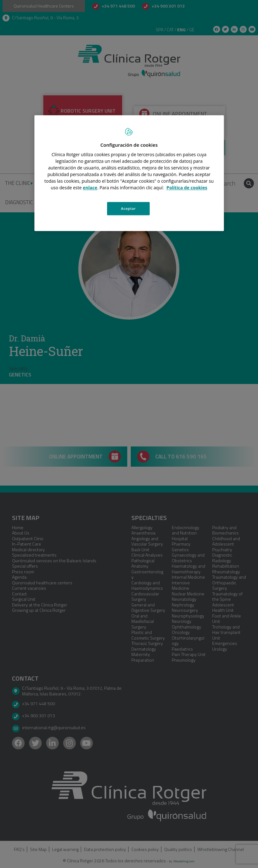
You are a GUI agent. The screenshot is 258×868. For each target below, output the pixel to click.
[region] (129, 173)
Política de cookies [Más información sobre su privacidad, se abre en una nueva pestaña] (187, 188)
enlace (90, 188)
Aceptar (128, 208)
